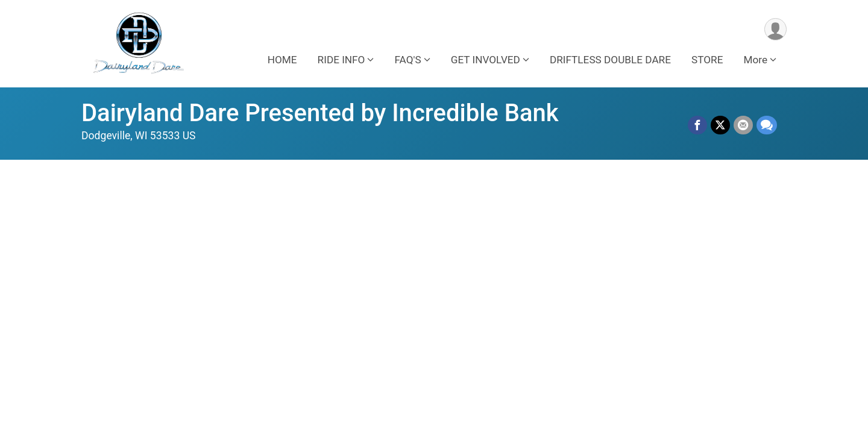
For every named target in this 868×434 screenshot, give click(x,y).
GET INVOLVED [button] (486, 60)
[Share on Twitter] (720, 125)
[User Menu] (775, 29)
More (755, 60)
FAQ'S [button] (407, 60)
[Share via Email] (743, 125)
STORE (707, 60)
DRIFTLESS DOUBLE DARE (610, 60)
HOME (282, 60)
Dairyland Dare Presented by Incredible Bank (320, 113)
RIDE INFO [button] (341, 60)
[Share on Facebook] (697, 125)
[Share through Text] (767, 125)
